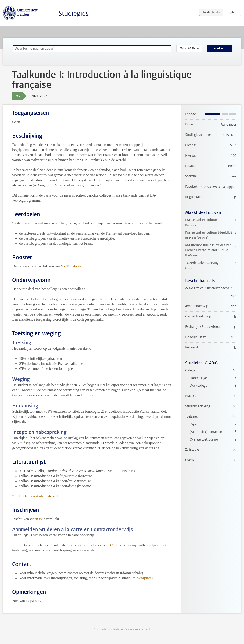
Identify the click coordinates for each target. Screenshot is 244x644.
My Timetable (71, 266)
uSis (39, 519)
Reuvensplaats (142, 578)
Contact (145, 629)
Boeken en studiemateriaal (39, 496)
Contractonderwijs (124, 545)
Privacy (129, 629)
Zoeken (219, 48)
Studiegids (74, 13)
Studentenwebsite (107, 629)
